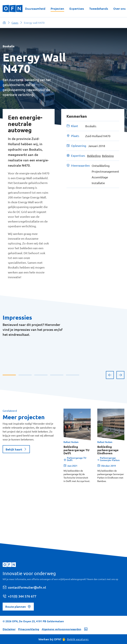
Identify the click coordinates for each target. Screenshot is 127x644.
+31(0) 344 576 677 (19, 596)
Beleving (108, 156)
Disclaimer (9, 629)
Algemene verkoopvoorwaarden (61, 629)
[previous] (110, 430)
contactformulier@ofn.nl (24, 587)
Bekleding (94, 156)
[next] (120, 430)
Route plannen (18, 607)
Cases (15, 23)
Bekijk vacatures (78, 639)
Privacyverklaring (29, 629)
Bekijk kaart (16, 504)
